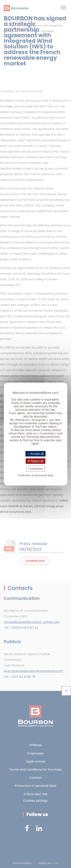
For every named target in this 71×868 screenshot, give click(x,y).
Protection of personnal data (36, 475)
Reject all (35, 461)
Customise (36, 469)
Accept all (36, 454)
